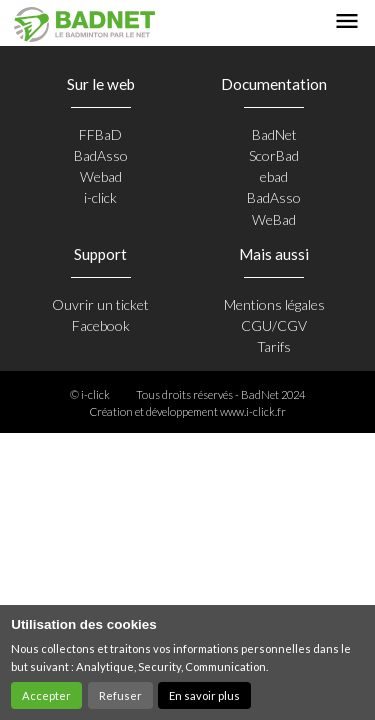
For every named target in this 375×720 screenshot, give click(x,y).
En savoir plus (204, 695)
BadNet (274, 134)
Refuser (120, 695)
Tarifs (274, 346)
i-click (100, 197)
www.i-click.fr (253, 411)
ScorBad (274, 155)
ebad (274, 176)
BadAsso (101, 155)
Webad (101, 176)
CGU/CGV (274, 325)
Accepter (46, 695)
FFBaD (100, 134)
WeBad (274, 219)
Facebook (101, 325)
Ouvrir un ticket (100, 304)
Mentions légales (274, 304)
